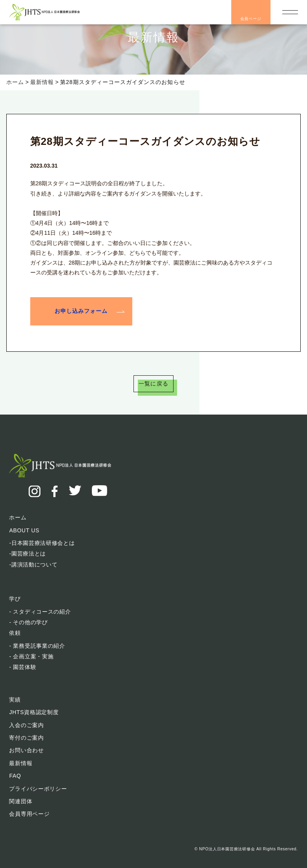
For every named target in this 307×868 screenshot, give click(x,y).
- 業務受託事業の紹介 (37, 646)
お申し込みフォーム (81, 311)
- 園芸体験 (23, 667)
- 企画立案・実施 (31, 656)
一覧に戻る (153, 384)
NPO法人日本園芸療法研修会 (227, 849)
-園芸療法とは (27, 554)
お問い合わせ (26, 750)
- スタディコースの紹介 (40, 612)
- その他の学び (28, 622)
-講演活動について (33, 565)
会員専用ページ (29, 814)
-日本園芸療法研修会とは (42, 543)
